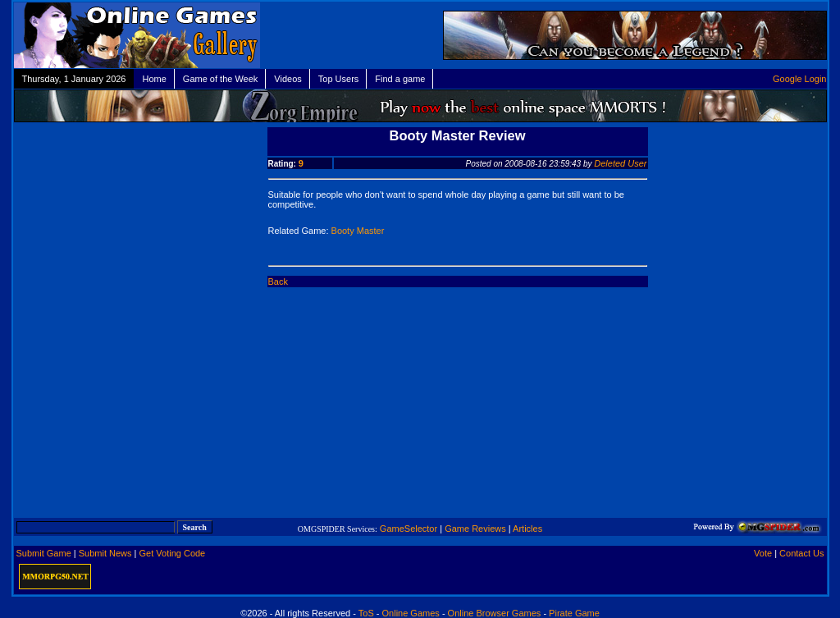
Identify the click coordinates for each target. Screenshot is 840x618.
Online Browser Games (495, 613)
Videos (288, 79)
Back (278, 282)
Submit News (105, 553)
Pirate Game (574, 613)
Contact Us (801, 553)
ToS (366, 613)
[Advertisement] (139, 228)
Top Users (339, 79)
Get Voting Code (173, 553)
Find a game (400, 79)
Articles (527, 529)
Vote (763, 553)
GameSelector (409, 529)
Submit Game (44, 553)
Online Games (411, 613)
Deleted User (620, 163)
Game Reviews (475, 529)
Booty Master (358, 231)
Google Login (799, 79)
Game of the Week (221, 79)
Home (154, 79)
